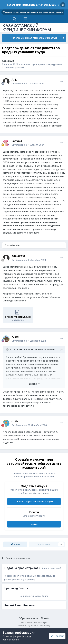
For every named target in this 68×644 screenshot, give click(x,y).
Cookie (45, 618)
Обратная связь (28, 618)
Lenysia (17, 141)
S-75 (15, 421)
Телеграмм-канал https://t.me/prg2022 (31, 5)
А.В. (12, 61)
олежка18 (18, 256)
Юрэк (15, 337)
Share (15, 544)
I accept (57, 636)
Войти (34, 524)
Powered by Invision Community (34, 625)
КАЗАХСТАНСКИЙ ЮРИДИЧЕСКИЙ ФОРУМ (27, 28)
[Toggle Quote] (8, 350)
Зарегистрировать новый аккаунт (34, 501)
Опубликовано (28, 83)
